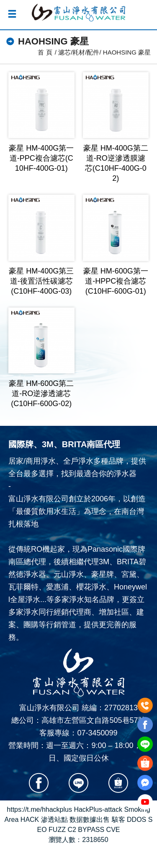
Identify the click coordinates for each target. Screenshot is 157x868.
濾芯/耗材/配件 (79, 52)
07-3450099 (97, 733)
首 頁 (45, 52)
